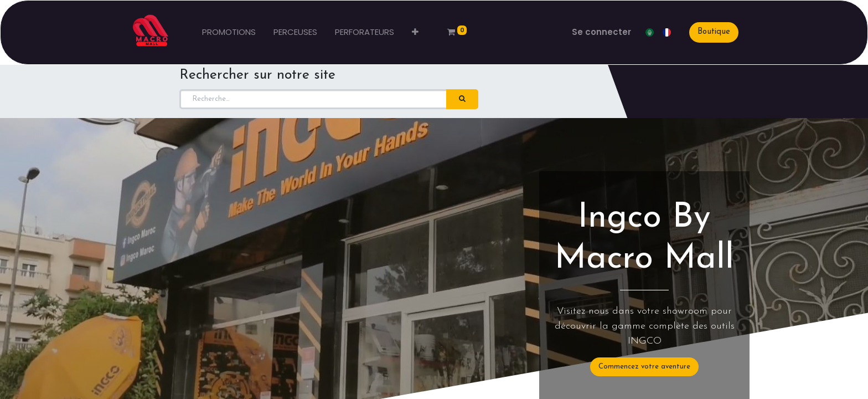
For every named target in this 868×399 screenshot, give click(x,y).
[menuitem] (229, 32)
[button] (415, 32)
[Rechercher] (462, 99)
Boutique (714, 32)
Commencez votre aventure (644, 367)
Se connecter (601, 32)
